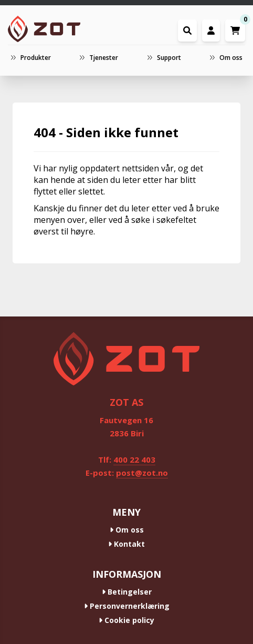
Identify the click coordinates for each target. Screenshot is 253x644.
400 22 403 (134, 459)
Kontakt (126, 544)
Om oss (127, 530)
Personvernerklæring (127, 606)
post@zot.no (142, 473)
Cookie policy (126, 620)
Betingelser (127, 592)
